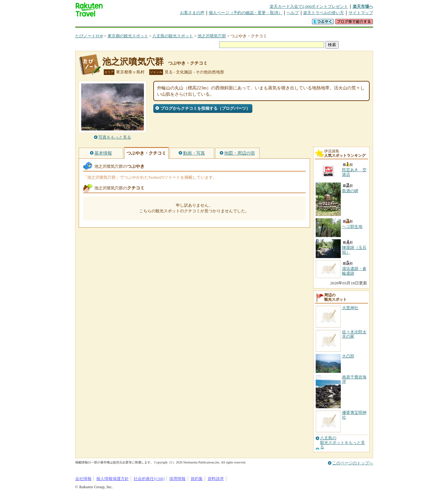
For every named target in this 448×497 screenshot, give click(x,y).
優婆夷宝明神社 (354, 415)
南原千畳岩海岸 (354, 379)
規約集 (197, 479)
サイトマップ (361, 13)
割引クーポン (174, 23)
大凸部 (348, 356)
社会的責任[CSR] (149, 479)
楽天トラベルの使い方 (324, 13)
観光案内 (226, 23)
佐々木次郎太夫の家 (354, 334)
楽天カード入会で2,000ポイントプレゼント (309, 6)
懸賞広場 (149, 23)
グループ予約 (200, 23)
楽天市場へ (363, 6)
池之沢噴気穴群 (212, 36)
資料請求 (216, 479)
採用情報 (177, 479)
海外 (123, 23)
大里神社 (350, 308)
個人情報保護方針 (113, 479)
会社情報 (83, 479)
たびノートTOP (89, 36)
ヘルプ (293, 13)
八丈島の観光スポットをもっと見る (343, 443)
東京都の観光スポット (128, 36)
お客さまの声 (192, 13)
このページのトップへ (353, 463)
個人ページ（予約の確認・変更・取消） (245, 13)
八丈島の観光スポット (173, 36)
